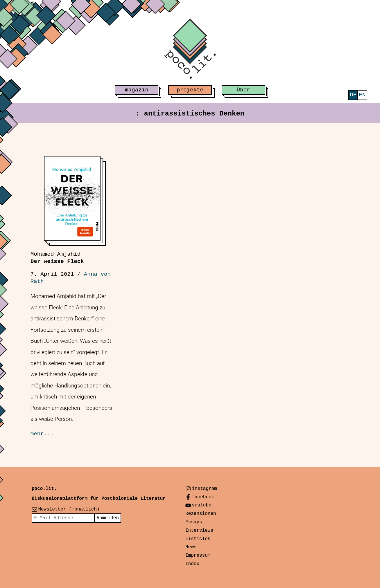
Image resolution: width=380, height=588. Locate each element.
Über (243, 90)
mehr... (42, 434)
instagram (204, 489)
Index (192, 564)
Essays (194, 522)
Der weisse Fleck (57, 258)
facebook (203, 497)
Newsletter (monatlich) (69, 509)
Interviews (199, 531)
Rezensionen (201, 514)
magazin (137, 90)
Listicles (198, 539)
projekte (190, 90)
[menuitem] (353, 95)
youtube (201, 505)
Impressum (198, 555)
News (191, 547)
